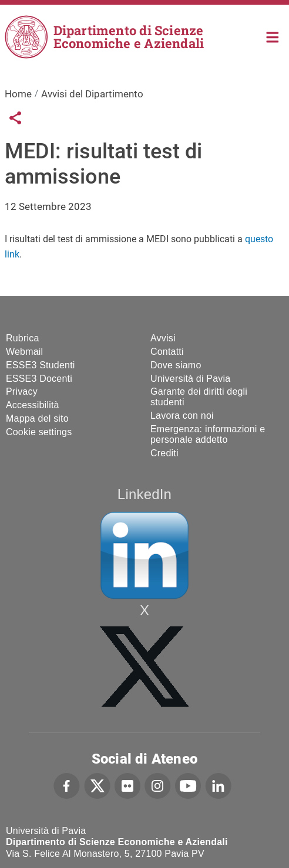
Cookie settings (39, 432)
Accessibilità (33, 405)
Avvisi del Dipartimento (92, 94)
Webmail (24, 352)
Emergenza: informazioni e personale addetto (208, 434)
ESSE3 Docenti (39, 379)
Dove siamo (176, 365)
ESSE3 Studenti (41, 365)
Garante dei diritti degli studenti (199, 397)
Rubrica (23, 338)
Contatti (167, 352)
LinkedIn (144, 494)
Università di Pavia (190, 379)
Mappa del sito (37, 418)
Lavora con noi (182, 416)
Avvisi (163, 338)
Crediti (164, 453)
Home (273, 36)
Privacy (22, 391)
